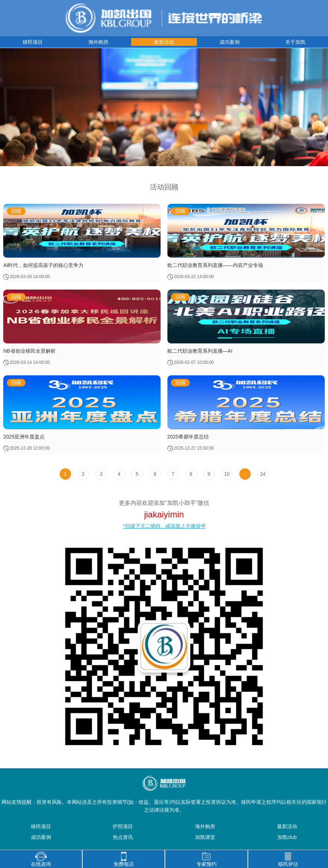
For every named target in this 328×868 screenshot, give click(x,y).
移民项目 (33, 42)
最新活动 (164, 42)
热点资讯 (123, 837)
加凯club (287, 837)
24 (263, 474)
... (245, 474)
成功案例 (230, 42)
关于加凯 (295, 42)
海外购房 (98, 42)
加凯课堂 (205, 837)
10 (227, 474)
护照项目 (123, 826)
